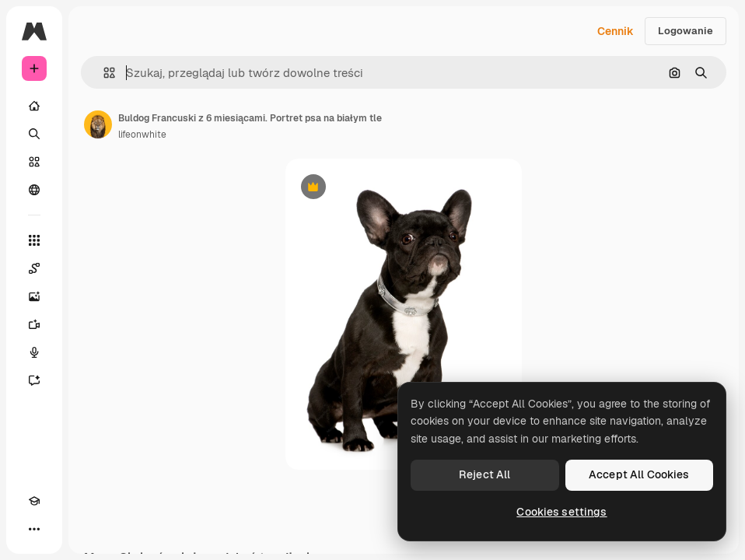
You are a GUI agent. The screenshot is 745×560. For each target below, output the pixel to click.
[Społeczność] (34, 190)
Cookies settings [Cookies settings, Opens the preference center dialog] (561, 512)
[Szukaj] (34, 134)
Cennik (616, 31)
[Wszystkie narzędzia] (34, 240)
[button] (103, 73)
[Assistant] (34, 380)
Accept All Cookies (639, 474)
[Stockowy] (34, 162)
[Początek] (34, 106)
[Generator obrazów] (34, 296)
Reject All (484, 474)
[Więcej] (34, 529)
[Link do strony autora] (98, 124)
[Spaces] (34, 268)
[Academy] (34, 501)
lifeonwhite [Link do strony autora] (142, 135)
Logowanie (686, 31)
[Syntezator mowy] (34, 352)
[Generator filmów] (34, 324)
